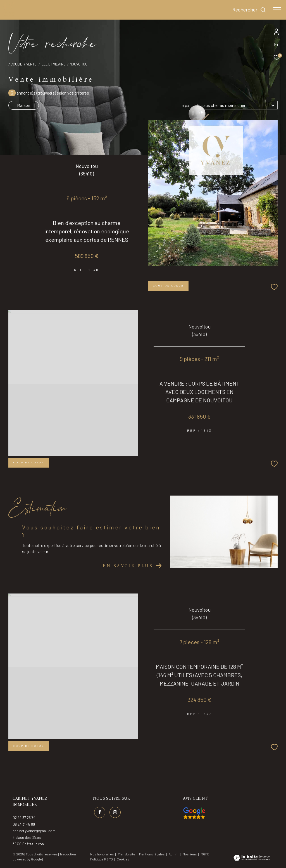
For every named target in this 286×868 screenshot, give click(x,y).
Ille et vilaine (53, 64)
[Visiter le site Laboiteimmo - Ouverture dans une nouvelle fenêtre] (252, 858)
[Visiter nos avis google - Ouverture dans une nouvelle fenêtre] (194, 813)
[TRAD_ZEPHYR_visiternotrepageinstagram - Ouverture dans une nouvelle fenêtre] (115, 812)
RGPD (205, 854)
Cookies (123, 859)
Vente (31, 64)
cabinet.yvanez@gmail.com (34, 831)
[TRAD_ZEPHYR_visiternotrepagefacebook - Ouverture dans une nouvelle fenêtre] (100, 812)
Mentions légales (152, 854)
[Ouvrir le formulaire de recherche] (249, 10)
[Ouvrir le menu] (277, 10)
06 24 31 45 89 (24, 824)
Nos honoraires (102, 854)
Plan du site (127, 854)
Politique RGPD (102, 859)
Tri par (185, 105)
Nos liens (190, 854)
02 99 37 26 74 (24, 818)
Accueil (15, 64)
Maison (24, 105)
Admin (174, 854)
